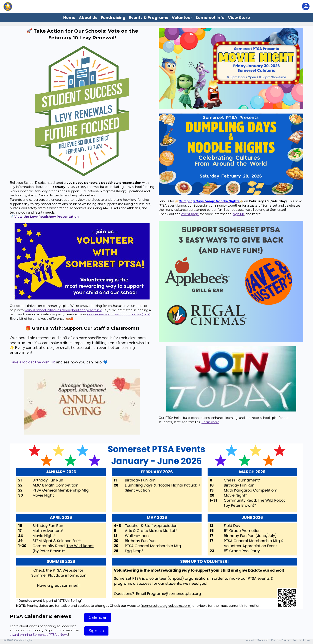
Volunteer (182, 18)
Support (263, 640)
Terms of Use (301, 640)
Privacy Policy (280, 640)
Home (69, 18)
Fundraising (113, 18)
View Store (239, 18)
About (250, 640)
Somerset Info (210, 18)
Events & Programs (149, 18)
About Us (88, 18)
